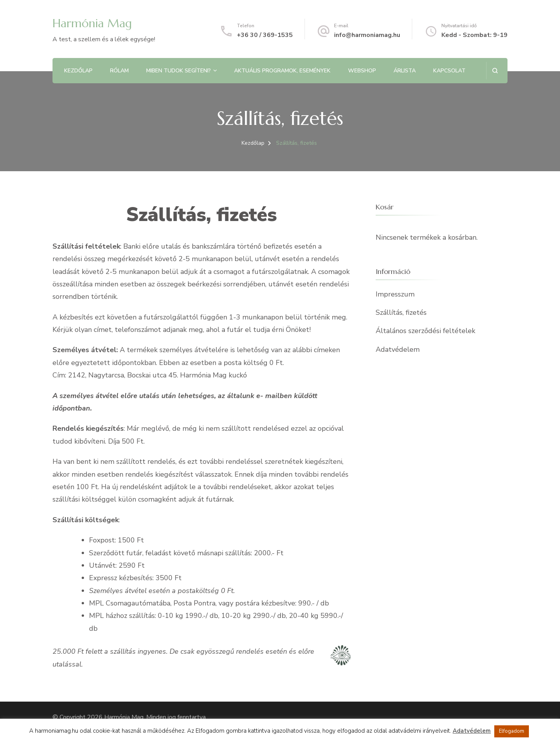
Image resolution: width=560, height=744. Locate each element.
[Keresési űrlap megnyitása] (495, 71)
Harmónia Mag (92, 23)
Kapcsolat (449, 71)
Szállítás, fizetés (401, 312)
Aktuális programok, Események (282, 71)
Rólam (119, 71)
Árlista (405, 71)
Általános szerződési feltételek (425, 331)
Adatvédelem (398, 349)
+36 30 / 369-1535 (265, 35)
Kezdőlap (78, 71)
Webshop (362, 71)
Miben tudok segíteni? (178, 71)
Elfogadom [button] (512, 731)
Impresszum (395, 294)
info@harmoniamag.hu (367, 35)
